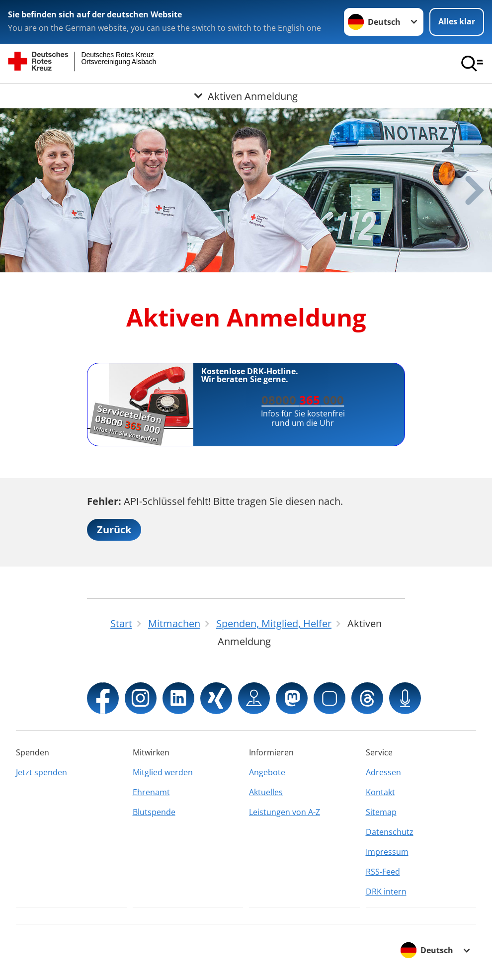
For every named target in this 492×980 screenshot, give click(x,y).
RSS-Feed (383, 872)
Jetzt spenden (41, 772)
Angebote (267, 772)
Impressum (387, 852)
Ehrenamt (151, 792)
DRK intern (386, 892)
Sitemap (381, 812)
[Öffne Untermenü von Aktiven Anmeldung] (246, 96)
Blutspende (154, 812)
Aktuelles (266, 792)
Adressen (383, 772)
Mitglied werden (163, 772)
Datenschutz (390, 832)
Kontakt (380, 792)
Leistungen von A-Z (285, 812)
